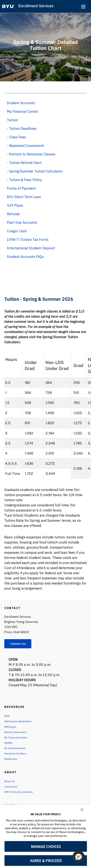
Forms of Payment (21, 188)
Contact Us (21, 644)
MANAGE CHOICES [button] (46, 847)
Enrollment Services (36, 6)
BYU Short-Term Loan (24, 197)
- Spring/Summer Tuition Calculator (35, 171)
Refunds (13, 214)
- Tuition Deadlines (22, 129)
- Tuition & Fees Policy (24, 180)
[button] (82, 809)
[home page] (8, 6)
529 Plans (15, 205)
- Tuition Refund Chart (24, 163)
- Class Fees (16, 137)
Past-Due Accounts (22, 222)
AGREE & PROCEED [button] (46, 861)
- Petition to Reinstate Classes (31, 154)
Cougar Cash (17, 231)
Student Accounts (21, 103)
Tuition (12, 120)
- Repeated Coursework (25, 146)
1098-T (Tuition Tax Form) (28, 240)
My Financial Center (23, 111)
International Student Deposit (31, 248)
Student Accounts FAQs (25, 257)
